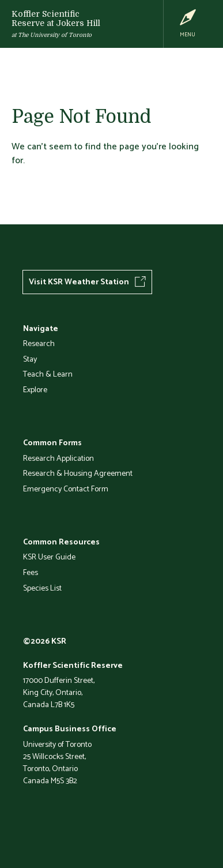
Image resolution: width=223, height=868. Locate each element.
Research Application (58, 458)
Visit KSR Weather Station (79, 281)
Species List (42, 588)
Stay (30, 359)
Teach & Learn (48, 374)
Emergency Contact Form (66, 489)
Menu (188, 34)
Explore (35, 389)
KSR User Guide (49, 557)
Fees (31, 572)
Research (39, 343)
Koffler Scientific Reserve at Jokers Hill (56, 18)
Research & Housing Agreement (78, 473)
